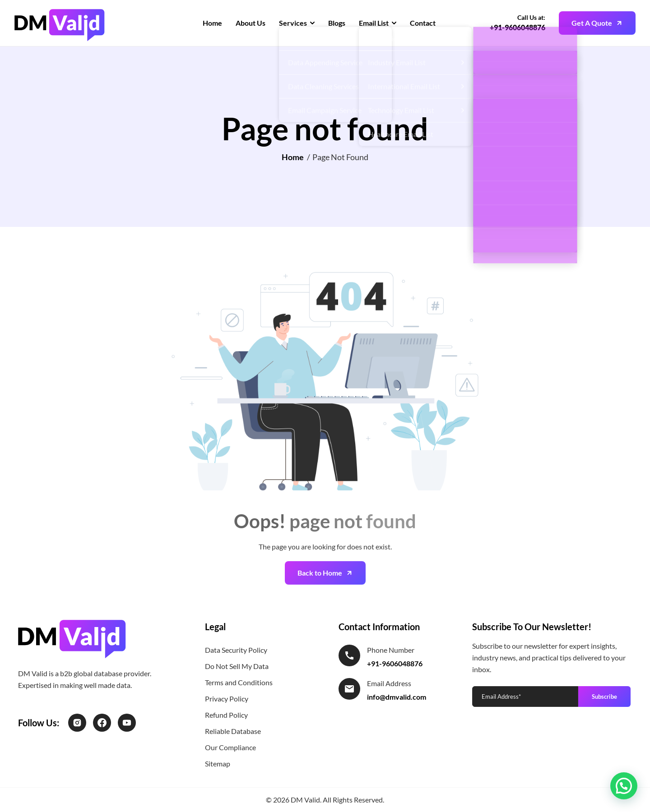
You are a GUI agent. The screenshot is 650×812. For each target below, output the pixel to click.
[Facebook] (102, 723)
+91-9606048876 (518, 27)
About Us (251, 23)
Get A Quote (592, 23)
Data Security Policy (236, 650)
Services (293, 23)
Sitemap (218, 764)
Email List (374, 23)
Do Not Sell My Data (237, 666)
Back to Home (320, 588)
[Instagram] (77, 723)
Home (212, 23)
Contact (423, 23)
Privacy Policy (227, 699)
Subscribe (604, 697)
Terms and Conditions (239, 682)
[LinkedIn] (127, 723)
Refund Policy (226, 715)
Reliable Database (233, 731)
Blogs (337, 23)
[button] (624, 786)
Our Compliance (230, 747)
